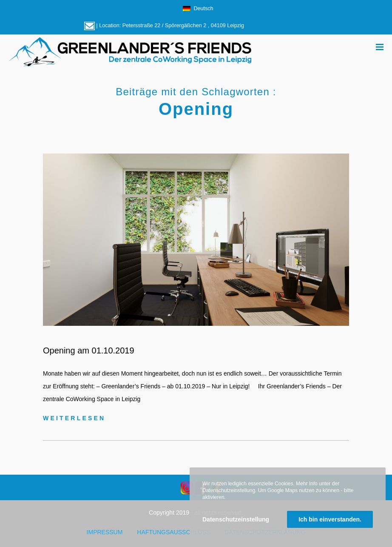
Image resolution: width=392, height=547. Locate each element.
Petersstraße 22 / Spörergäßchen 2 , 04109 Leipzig (183, 26)
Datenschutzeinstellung (236, 519)
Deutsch (198, 9)
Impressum (105, 532)
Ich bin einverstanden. (330, 519)
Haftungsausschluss (173, 532)
